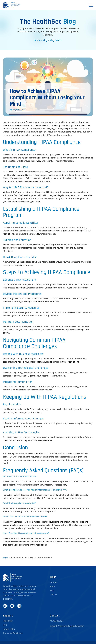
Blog (45, 40)
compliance (14, 557)
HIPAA (49, 557)
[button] (91, 5)
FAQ (5, 625)
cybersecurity (27, 557)
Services (54, 582)
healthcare (40, 557)
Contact (53, 595)
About (53, 586)
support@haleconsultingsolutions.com (67, 626)
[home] (12, 5)
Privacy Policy (9, 629)
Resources (8, 621)
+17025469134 (57, 621)
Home (37, 40)
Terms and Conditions (13, 633)
